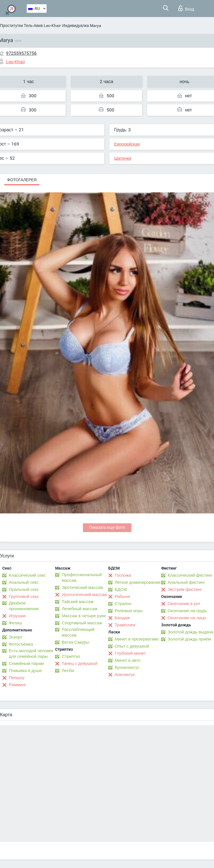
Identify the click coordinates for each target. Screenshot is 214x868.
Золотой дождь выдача (191, 632)
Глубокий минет (130, 653)
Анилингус (125, 675)
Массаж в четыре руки (84, 616)
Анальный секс (24, 582)
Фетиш (15, 623)
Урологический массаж (84, 595)
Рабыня (122, 597)
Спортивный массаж (82, 623)
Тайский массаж (78, 602)
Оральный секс (24, 589)
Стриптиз (71, 656)
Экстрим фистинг (185, 589)
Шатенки (123, 158)
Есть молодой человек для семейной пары (31, 654)
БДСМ (121, 589)
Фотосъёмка (21, 644)
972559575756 (21, 53)
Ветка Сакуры (75, 642)
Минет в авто (128, 660)
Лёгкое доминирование (138, 582)
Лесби (68, 671)
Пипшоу (17, 678)
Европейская (127, 144)
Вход (186, 8)
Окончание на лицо (187, 618)
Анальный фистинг (186, 582)
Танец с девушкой (79, 663)
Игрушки (17, 616)
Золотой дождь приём (189, 639)
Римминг (17, 685)
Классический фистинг (190, 575)
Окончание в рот (184, 604)
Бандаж (122, 618)
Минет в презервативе (137, 639)
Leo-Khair (52, 26)
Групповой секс (24, 597)
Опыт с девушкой (132, 646)
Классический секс (27, 575)
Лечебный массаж (80, 609)
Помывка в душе (25, 671)
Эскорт (16, 637)
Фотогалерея (22, 180)
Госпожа (123, 575)
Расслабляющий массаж (78, 632)
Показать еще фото (107, 527)
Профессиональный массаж (82, 578)
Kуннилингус (127, 667)
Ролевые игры (129, 611)
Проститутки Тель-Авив (21, 26)
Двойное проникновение (24, 606)
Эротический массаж (82, 587)
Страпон (123, 604)
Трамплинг (125, 625)
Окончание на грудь (187, 611)
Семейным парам (26, 663)
